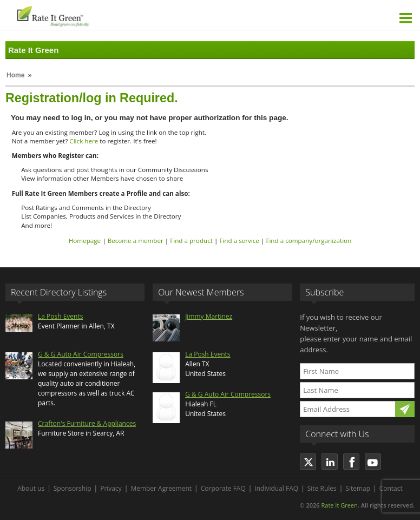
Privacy (111, 488)
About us (31, 488)
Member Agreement (161, 488)
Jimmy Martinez (209, 316)
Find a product (191, 241)
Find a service (239, 241)
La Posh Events (60, 316)
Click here (84, 141)
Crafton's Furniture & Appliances (87, 423)
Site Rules (322, 488)
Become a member (136, 241)
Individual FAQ (276, 488)
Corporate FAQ (223, 488)
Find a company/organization (309, 241)
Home (15, 75)
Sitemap (358, 488)
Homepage (85, 241)
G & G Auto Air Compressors (81, 354)
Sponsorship (73, 488)
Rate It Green (339, 505)
